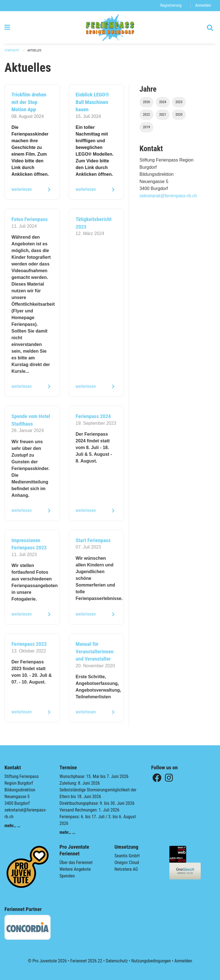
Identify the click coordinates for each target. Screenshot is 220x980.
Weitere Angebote (75, 869)
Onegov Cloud (127, 862)
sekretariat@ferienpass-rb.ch (168, 196)
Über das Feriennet (76, 862)
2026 (146, 102)
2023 (179, 102)
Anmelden (203, 5)
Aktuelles (34, 50)
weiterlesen (22, 189)
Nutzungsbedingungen (151, 961)
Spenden (67, 876)
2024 (163, 102)
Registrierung (171, 5)
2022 (146, 114)
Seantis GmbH (127, 856)
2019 (146, 127)
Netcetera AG (126, 869)
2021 (163, 114)
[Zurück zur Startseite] (110, 27)
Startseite (12, 50)
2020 (179, 114)
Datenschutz (117, 961)
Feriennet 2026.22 (86, 961)
